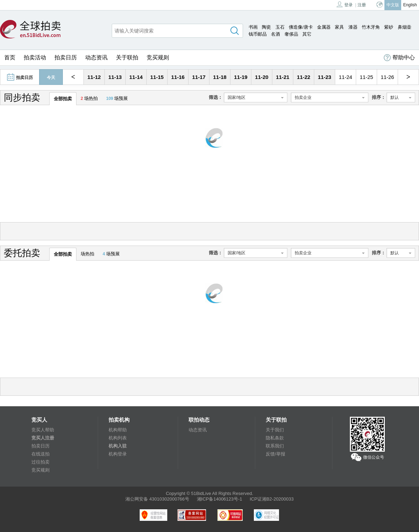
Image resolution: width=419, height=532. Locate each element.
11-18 (220, 77)
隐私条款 (275, 438)
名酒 (275, 34)
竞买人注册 (43, 438)
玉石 (280, 27)
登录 (345, 4)
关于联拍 (127, 57)
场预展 (117, 98)
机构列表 (118, 438)
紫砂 (389, 27)
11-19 (241, 77)
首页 (10, 57)
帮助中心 (399, 58)
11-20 (262, 77)
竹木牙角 (371, 27)
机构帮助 (118, 430)
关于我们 (275, 430)
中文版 (393, 5)
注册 (362, 5)
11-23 (324, 77)
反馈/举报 (275, 454)
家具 (339, 27)
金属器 (324, 27)
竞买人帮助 (43, 430)
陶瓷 (266, 27)
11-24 (345, 77)
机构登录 (118, 454)
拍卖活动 (35, 57)
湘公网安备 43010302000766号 (157, 499)
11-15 (157, 77)
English (410, 5)
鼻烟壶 (405, 27)
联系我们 (275, 446)
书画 (253, 27)
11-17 (199, 77)
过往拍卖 (41, 462)
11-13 (115, 77)
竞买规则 (158, 57)
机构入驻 (118, 446)
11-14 (136, 77)
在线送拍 (41, 454)
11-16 (178, 77)
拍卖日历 (66, 57)
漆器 (353, 27)
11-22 (303, 77)
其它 (307, 34)
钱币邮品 (258, 34)
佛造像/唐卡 (301, 27)
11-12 (94, 77)
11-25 (366, 77)
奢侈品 (291, 34)
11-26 (387, 77)
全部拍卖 (63, 99)
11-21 (282, 77)
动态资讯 (96, 57)
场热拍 (89, 98)
